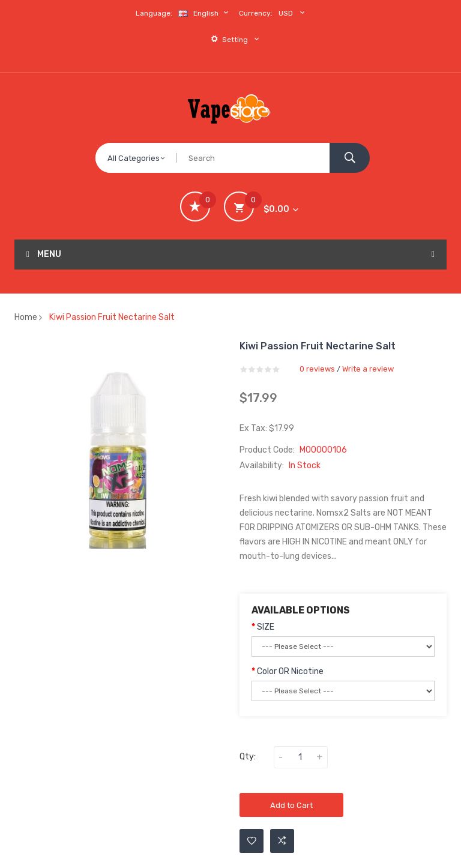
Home (26, 317)
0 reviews (317, 369)
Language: (154, 13)
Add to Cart (291, 805)
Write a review (368, 369)
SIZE (266, 627)
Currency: (256, 13)
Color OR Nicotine (290, 671)
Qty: (248, 757)
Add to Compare (282, 841)
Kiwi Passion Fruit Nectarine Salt (112, 317)
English (205, 13)
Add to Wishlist (252, 841)
